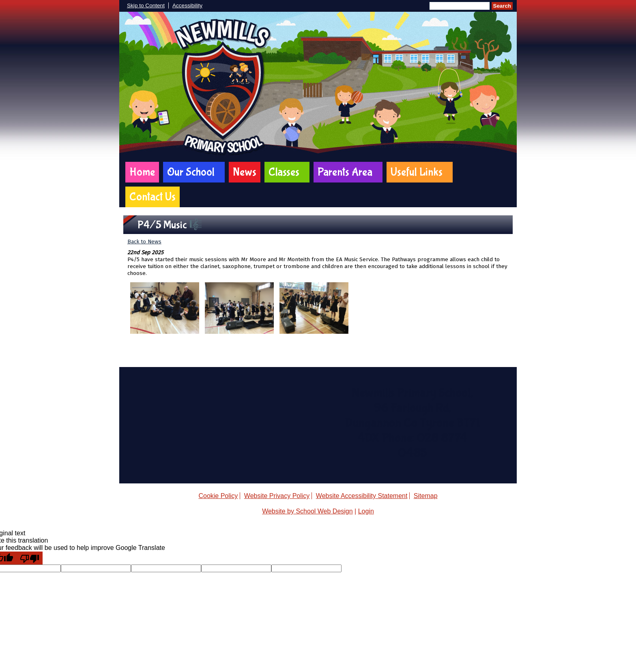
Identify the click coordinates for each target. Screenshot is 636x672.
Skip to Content (146, 5)
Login (366, 511)
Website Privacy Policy (277, 496)
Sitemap (426, 496)
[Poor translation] (30, 558)
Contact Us (153, 197)
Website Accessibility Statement (362, 496)
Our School (191, 172)
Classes (284, 172)
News (245, 172)
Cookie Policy (218, 496)
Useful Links (417, 172)
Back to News (144, 242)
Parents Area (345, 172)
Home (142, 172)
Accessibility (187, 5)
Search (502, 6)
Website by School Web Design (307, 511)
